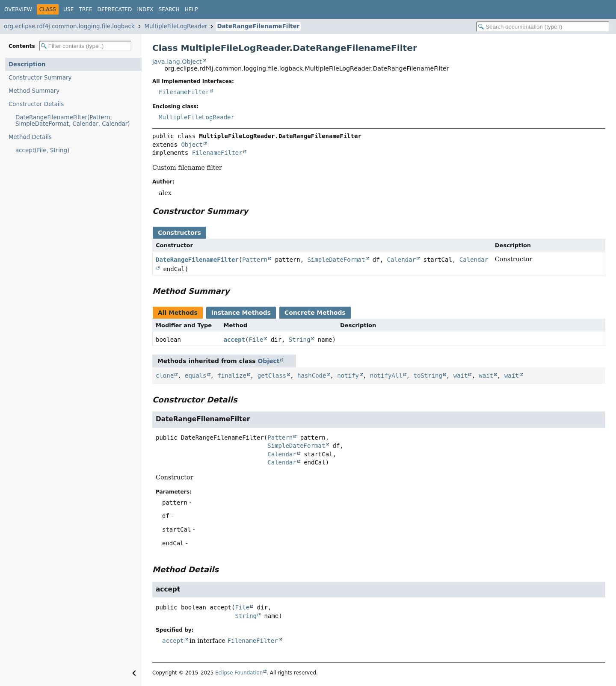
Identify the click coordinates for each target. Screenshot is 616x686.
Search (169, 9)
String (300, 340)
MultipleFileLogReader (176, 26)
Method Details (30, 137)
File (256, 340)
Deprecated (115, 9)
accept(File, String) (42, 150)
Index (145, 9)
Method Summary (34, 91)
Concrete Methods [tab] (315, 313)
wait (461, 376)
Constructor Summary (40, 78)
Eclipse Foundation (239, 673)
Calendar (401, 260)
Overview (18, 9)
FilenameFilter (184, 92)
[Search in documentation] (543, 27)
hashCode (312, 376)
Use (68, 9)
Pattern (255, 260)
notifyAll (386, 376)
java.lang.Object (177, 62)
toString (428, 376)
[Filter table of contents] (85, 46)
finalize (232, 376)
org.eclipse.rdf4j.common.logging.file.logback (69, 26)
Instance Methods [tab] (241, 313)
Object (192, 145)
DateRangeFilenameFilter (258, 26)
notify (348, 376)
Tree (85, 9)
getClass (272, 376)
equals (196, 376)
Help (191, 9)
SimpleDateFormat (336, 260)
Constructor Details (36, 104)
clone (165, 376)
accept (235, 340)
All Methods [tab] (178, 313)
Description (27, 64)
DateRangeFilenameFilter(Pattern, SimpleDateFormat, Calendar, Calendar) (73, 121)
